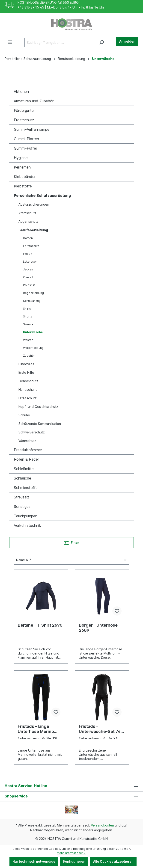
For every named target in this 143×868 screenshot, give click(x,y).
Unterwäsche (33, 332)
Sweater (29, 324)
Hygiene (21, 158)
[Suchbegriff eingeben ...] (60, 43)
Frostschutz (24, 120)
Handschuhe (28, 390)
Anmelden (127, 41)
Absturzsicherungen (34, 204)
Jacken (28, 269)
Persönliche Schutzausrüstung (42, 196)
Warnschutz (27, 441)
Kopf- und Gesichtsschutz (38, 407)
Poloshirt (29, 285)
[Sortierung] (71, 560)
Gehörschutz (28, 381)
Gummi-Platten (26, 139)
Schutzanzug (32, 301)
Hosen (28, 254)
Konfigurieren (74, 861)
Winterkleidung (33, 348)
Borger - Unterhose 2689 (98, 628)
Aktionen (21, 92)
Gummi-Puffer (25, 148)
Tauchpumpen (26, 516)
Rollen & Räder (26, 459)
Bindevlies (26, 364)
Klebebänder (25, 177)
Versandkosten (102, 825)
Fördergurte (24, 110)
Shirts (27, 309)
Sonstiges (22, 507)
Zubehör (29, 356)
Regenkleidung (33, 293)
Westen (28, 340)
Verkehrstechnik (27, 525)
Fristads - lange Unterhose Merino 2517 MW (36, 729)
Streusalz (22, 497)
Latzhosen (30, 262)
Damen (28, 238)
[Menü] (10, 42)
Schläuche (22, 478)
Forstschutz (31, 246)
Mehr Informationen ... (71, 853)
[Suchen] (102, 43)
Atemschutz (27, 213)
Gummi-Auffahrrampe (32, 129)
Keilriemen (22, 167)
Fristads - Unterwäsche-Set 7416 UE (102, 729)
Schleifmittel (24, 469)
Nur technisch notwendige (34, 861)
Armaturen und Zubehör (34, 101)
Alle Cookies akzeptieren (113, 861)
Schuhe (24, 415)
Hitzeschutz (28, 398)
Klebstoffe (23, 186)
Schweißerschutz (32, 432)
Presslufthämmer (28, 450)
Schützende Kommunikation (40, 424)
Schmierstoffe (26, 488)
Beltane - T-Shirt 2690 (40, 625)
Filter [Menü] (72, 542)
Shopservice (16, 796)
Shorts (28, 316)
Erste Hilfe (26, 372)
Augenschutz (28, 221)
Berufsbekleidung (33, 230)
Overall (28, 277)
